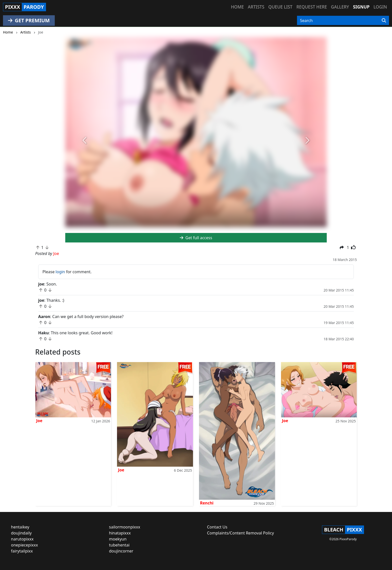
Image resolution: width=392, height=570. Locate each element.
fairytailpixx (22, 551)
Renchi (207, 503)
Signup (361, 7)
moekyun (118, 539)
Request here (312, 7)
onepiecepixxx (24, 545)
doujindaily (21, 533)
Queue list (280, 7)
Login (380, 7)
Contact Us (217, 527)
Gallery (340, 7)
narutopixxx (22, 539)
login (60, 272)
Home (237, 7)
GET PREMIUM (29, 20)
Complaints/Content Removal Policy (240, 533)
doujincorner (121, 551)
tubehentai (119, 545)
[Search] (384, 21)
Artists (256, 7)
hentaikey (20, 527)
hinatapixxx (120, 533)
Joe (39, 421)
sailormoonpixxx (125, 527)
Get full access (196, 238)
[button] (85, 141)
